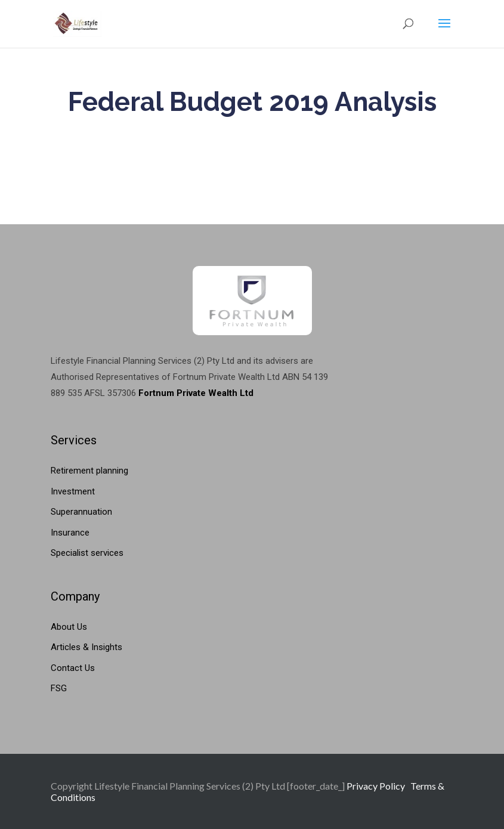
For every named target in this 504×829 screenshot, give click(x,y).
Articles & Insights (86, 647)
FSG (59, 688)
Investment (73, 491)
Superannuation (81, 512)
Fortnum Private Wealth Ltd (196, 393)
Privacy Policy (376, 786)
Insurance (70, 533)
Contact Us (73, 668)
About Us (69, 627)
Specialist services (87, 553)
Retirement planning (89, 471)
